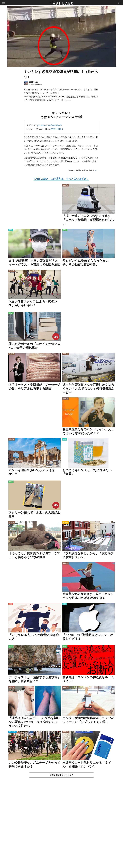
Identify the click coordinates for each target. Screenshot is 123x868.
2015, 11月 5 (57, 130)
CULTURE (66, 186)
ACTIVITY (66, 523)
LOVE (11, 605)
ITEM (11, 231)
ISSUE (65, 231)
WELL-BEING (13, 733)
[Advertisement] (61, 826)
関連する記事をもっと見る (61, 776)
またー (97, 171)
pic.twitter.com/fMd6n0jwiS (49, 126)
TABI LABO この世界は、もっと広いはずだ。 (61, 179)
